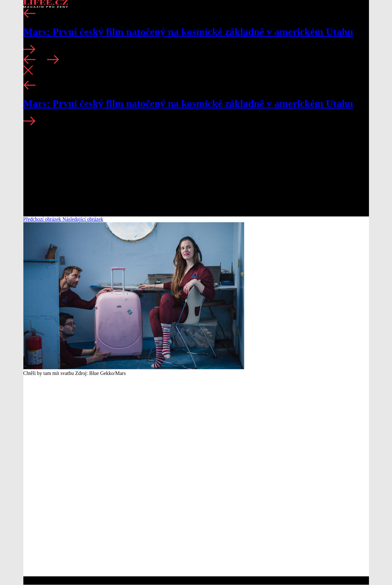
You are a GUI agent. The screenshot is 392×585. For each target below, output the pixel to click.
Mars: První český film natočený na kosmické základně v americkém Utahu (188, 32)
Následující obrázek (83, 219)
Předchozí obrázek (43, 219)
